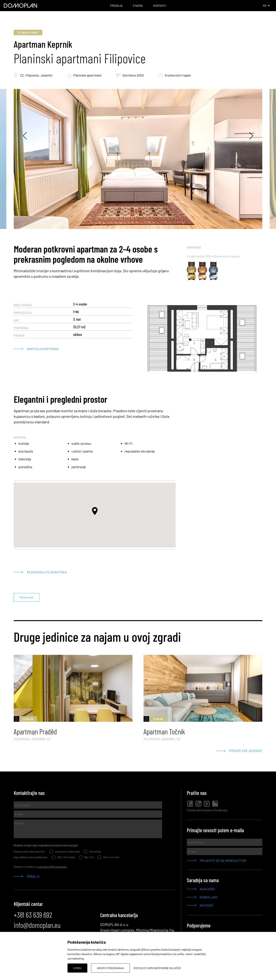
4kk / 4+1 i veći (108, 857)
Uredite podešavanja (110, 968)
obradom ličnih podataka (53, 867)
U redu (77, 968)
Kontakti (160, 5)
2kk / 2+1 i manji (63, 857)
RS (266, 5)
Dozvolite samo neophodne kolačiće (157, 968)
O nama (138, 5)
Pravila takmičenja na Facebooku (207, 810)
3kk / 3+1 (86, 857)
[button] (95, 511)
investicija (92, 852)
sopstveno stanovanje (65, 852)
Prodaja (116, 5)
